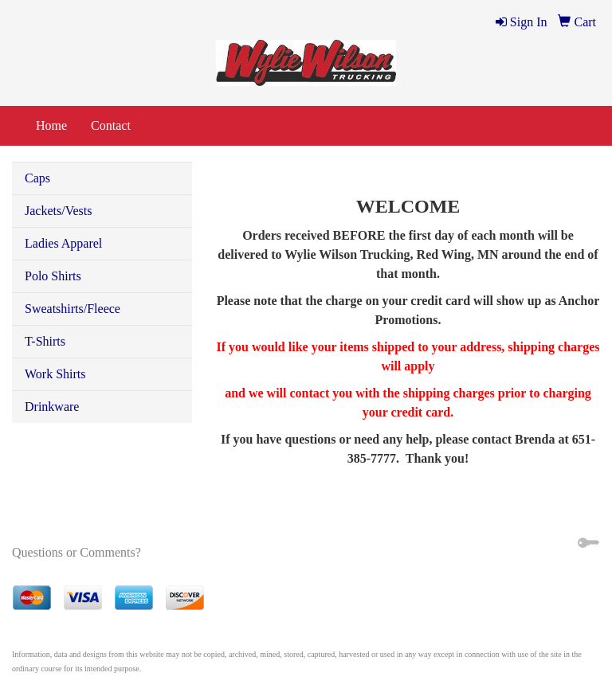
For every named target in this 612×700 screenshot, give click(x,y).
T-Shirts (45, 341)
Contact (111, 125)
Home (51, 125)
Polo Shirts (53, 276)
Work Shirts (55, 374)
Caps (37, 178)
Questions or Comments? (76, 552)
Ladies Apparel (63, 243)
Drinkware (52, 407)
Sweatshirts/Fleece (73, 309)
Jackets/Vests (58, 211)
